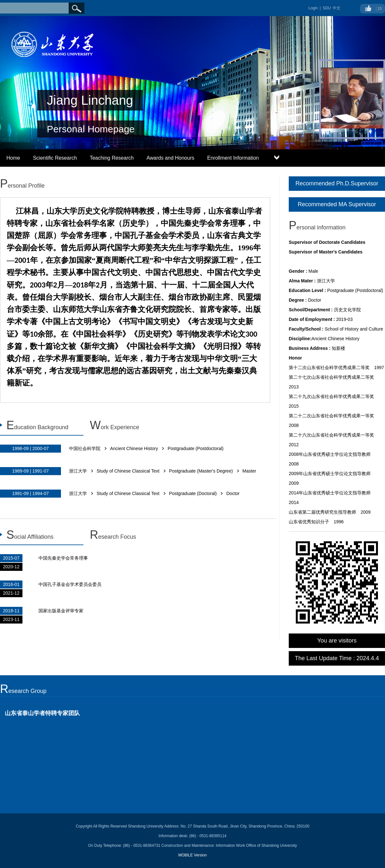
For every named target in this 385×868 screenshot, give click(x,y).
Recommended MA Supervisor (337, 204)
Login (313, 8)
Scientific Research (55, 158)
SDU (327, 8)
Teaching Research (112, 158)
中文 (337, 8)
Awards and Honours (171, 158)
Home (13, 158)
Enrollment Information (233, 158)
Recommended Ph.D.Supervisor (337, 183)
